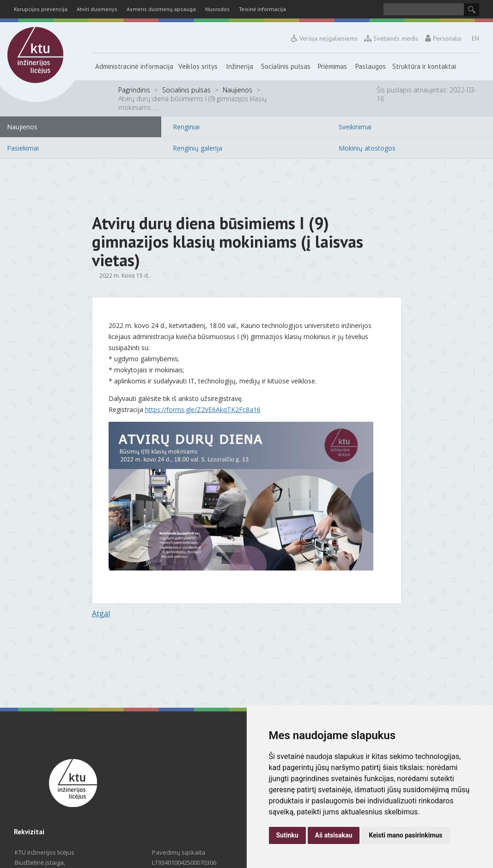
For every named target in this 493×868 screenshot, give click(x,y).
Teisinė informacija (262, 9)
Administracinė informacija (134, 66)
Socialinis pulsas (286, 66)
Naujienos (237, 90)
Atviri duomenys (97, 9)
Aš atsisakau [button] (334, 835)
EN (475, 38)
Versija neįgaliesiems (324, 38)
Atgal (101, 613)
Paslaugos (371, 66)
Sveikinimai (355, 127)
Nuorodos (217, 9)
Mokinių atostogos (367, 148)
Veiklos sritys (198, 66)
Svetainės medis (392, 38)
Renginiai (186, 127)
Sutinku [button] (287, 835)
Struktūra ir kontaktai (424, 66)
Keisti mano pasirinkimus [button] (405, 835)
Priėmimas (332, 66)
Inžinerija (240, 66)
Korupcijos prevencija (41, 9)
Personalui (443, 38)
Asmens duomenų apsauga (161, 9)
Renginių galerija (198, 148)
